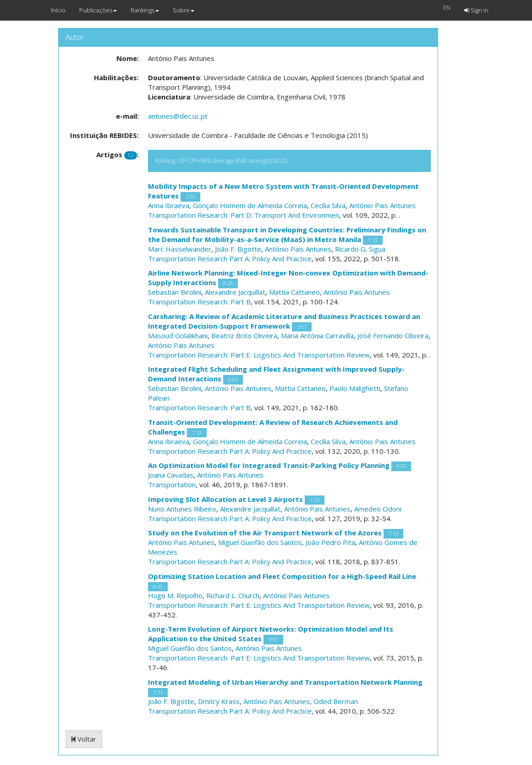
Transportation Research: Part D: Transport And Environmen (244, 215)
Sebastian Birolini (175, 292)
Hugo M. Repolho (175, 595)
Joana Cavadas (171, 475)
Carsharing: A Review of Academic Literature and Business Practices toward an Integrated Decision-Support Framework (284, 321)
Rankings (145, 10)
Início (58, 10)
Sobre (184, 10)
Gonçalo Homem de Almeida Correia (250, 205)
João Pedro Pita (330, 542)
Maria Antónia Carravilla (317, 336)
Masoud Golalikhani (178, 336)
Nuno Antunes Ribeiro (182, 509)
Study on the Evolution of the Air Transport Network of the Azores (265, 533)
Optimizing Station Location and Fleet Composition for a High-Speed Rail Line (282, 576)
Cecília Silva (328, 205)
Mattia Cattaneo (294, 292)
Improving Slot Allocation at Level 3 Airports (225, 499)
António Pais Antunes (382, 205)
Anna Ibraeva (169, 205)
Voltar (84, 739)
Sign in (476, 10)
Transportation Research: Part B (199, 302)
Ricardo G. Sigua (360, 249)
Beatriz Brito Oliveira (244, 336)
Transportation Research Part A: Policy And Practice (230, 259)
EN (447, 7)
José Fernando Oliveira (393, 336)
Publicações (98, 10)
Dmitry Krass (219, 701)
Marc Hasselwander (180, 249)
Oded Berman (336, 701)
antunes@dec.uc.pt (178, 116)
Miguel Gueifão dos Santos (260, 542)
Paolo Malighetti (355, 388)
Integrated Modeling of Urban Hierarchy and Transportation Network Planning (285, 682)
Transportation (172, 484)
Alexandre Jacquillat (235, 292)
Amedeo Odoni (378, 509)
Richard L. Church (233, 595)
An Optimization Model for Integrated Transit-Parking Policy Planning (269, 465)
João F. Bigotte (238, 249)
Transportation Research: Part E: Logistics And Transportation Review (259, 355)
